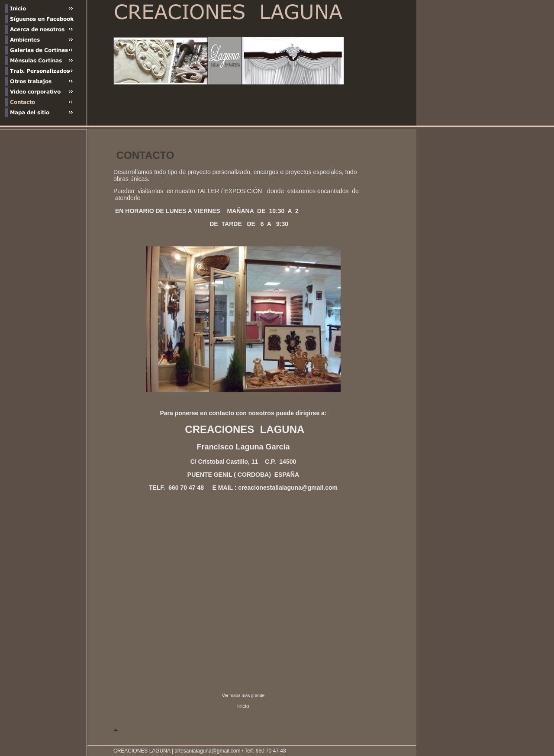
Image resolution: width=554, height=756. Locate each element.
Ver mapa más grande (243, 696)
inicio (243, 706)
